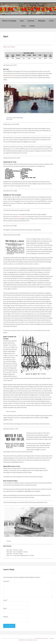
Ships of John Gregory (9, 47)
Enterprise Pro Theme (41, 638)
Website (6, 617)
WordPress (30, 640)
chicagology (28, 10)
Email (5, 608)
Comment (6, 581)
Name (5, 600)
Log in (35, 640)
